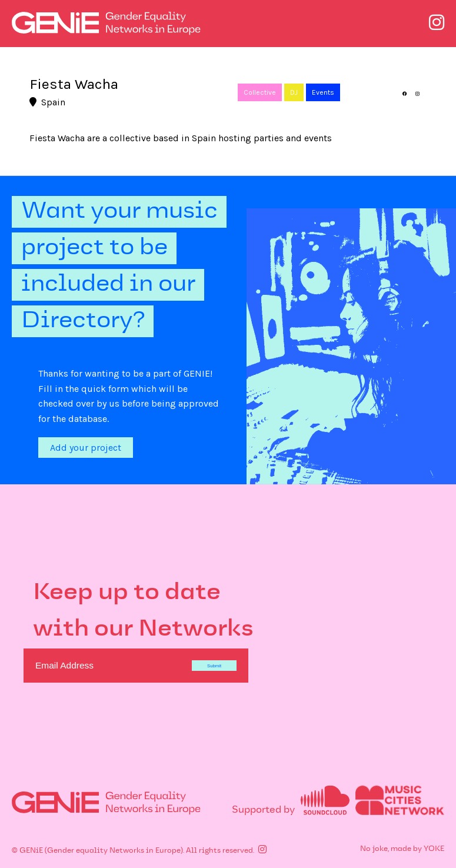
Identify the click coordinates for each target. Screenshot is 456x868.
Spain (47, 102)
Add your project (86, 448)
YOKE (434, 849)
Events (323, 92)
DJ (294, 92)
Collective (260, 92)
